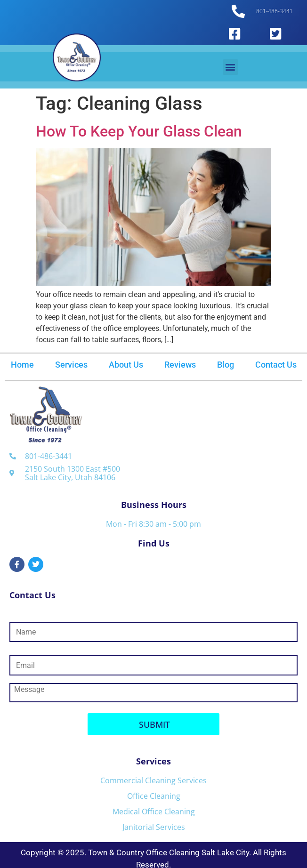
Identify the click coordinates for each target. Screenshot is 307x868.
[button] (230, 67)
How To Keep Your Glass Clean (139, 131)
